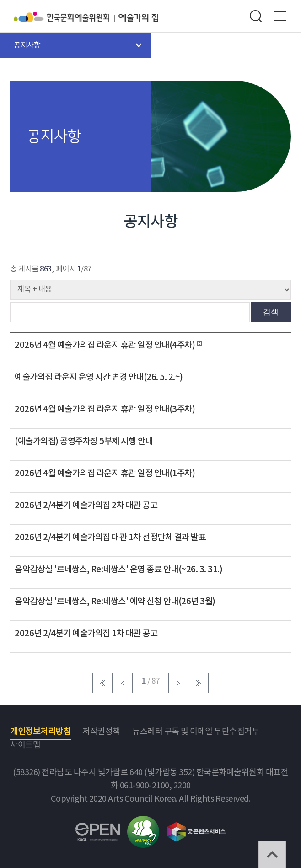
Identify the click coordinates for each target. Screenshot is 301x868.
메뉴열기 (280, 16)
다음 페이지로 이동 (178, 683)
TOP (272, 854)
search (256, 16)
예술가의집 (138, 17)
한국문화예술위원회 (66, 17)
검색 (271, 312)
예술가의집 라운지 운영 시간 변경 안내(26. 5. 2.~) (99, 377)
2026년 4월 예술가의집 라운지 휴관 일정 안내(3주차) (105, 409)
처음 (102, 683)
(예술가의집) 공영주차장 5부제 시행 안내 (84, 441)
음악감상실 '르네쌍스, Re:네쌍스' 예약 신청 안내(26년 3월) (115, 602)
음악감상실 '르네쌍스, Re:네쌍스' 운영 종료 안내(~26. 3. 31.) (118, 570)
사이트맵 (25, 745)
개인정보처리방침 (40, 732)
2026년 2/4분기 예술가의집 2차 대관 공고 (86, 505)
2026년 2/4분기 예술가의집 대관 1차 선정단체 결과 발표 (110, 537)
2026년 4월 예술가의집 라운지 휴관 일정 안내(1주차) (105, 473)
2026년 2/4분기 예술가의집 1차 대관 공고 (86, 634)
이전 (123, 683)
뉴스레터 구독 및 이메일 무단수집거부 (196, 732)
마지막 (199, 683)
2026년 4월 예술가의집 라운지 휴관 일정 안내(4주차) (106, 345)
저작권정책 (101, 732)
